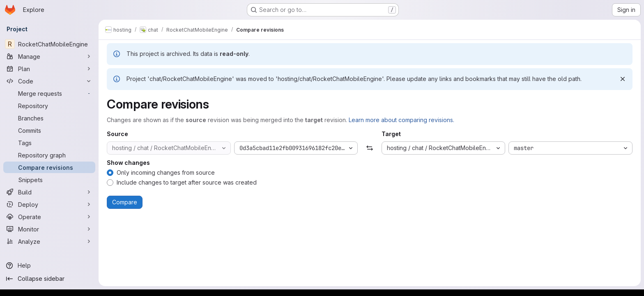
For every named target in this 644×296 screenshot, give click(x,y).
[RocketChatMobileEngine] (49, 44)
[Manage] (49, 56)
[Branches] (49, 118)
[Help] (49, 266)
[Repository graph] (49, 155)
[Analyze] (49, 241)
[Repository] (49, 106)
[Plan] (49, 69)
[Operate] (49, 217)
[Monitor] (49, 229)
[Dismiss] (623, 79)
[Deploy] (49, 204)
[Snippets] (49, 180)
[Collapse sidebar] (49, 279)
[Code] (49, 81)
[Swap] (369, 148)
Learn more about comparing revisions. (401, 120)
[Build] (49, 192)
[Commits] (49, 130)
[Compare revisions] (49, 167)
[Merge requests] (49, 93)
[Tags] (49, 143)
